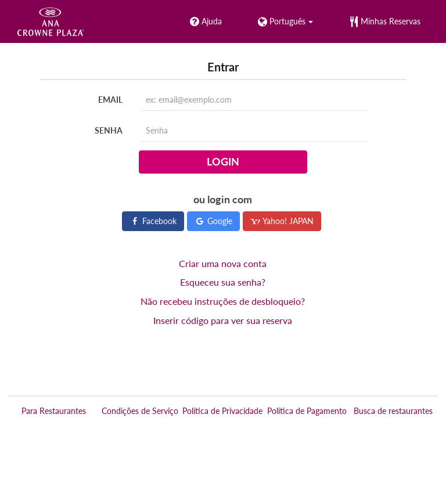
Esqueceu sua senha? (223, 282)
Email (110, 100)
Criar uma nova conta (223, 263)
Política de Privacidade (222, 411)
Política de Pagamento (307, 411)
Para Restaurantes (54, 411)
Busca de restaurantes (393, 411)
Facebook (153, 221)
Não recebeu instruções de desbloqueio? (223, 301)
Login (223, 161)
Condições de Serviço (140, 411)
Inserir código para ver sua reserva (223, 320)
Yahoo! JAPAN (282, 221)
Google (213, 221)
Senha (109, 130)
